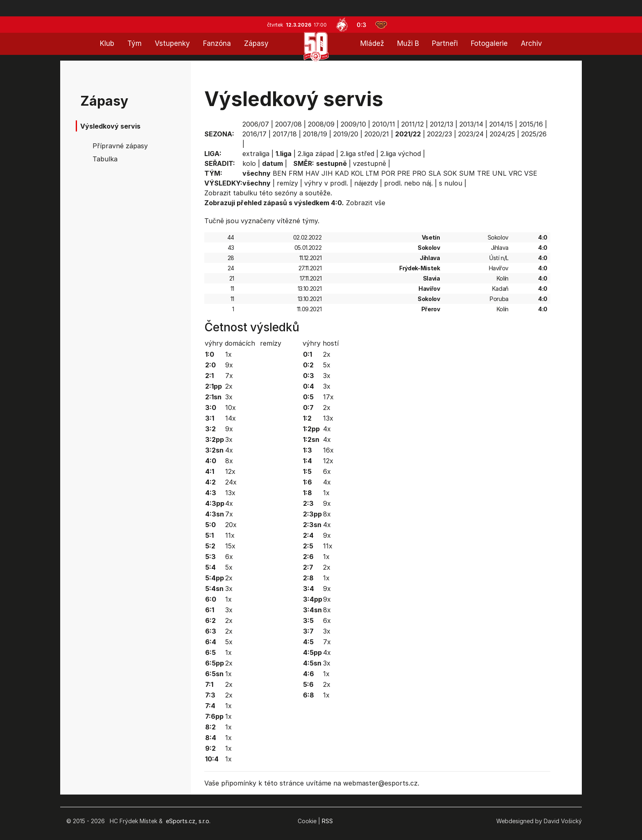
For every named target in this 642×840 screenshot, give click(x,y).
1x (228, 354)
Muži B (408, 43)
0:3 (362, 25)
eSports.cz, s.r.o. (188, 821)
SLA (435, 173)
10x (231, 408)
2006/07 (256, 124)
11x (230, 535)
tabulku (245, 193)
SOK (450, 173)
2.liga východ (401, 154)
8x (229, 461)
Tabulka (105, 159)
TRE (484, 173)
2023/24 (471, 134)
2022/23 (440, 134)
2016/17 (254, 134)
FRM (296, 173)
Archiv (531, 43)
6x (229, 557)
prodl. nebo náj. (408, 183)
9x (229, 365)
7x (229, 376)
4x (229, 450)
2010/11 (384, 124)
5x (229, 567)
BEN (280, 173)
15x (230, 546)
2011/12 (413, 124)
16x (328, 450)
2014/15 (501, 124)
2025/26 (534, 134)
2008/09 (321, 124)
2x (229, 386)
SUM (467, 173)
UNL (499, 173)
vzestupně (370, 163)
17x (328, 397)
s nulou (451, 183)
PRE (404, 173)
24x (231, 482)
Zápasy (256, 43)
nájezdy (366, 183)
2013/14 (471, 124)
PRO (419, 173)
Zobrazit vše (366, 203)
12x (230, 471)
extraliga (256, 154)
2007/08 (288, 124)
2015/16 (531, 124)
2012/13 (442, 124)
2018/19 (315, 134)
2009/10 (353, 124)
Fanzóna (217, 43)
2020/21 (377, 134)
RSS (327, 821)
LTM (372, 173)
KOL (357, 173)
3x (229, 397)
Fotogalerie (489, 43)
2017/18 (285, 134)
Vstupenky (172, 43)
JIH (327, 173)
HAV (312, 173)
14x (231, 418)
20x (231, 525)
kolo (249, 163)
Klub (107, 43)
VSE (531, 173)
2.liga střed (357, 154)
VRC (515, 173)
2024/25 (502, 134)
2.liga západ (316, 154)
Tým (135, 43)
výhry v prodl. (326, 183)
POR (388, 173)
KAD (342, 173)
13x (230, 493)
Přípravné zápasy (120, 146)
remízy (287, 183)
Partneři (445, 43)
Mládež (372, 43)
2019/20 (346, 134)
